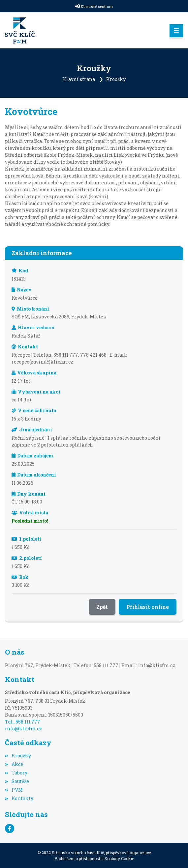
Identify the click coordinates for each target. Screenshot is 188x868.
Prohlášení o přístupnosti (78, 858)
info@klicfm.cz (23, 729)
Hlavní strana (79, 79)
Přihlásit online (148, 607)
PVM (14, 790)
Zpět (102, 607)
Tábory (16, 773)
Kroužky (116, 79)
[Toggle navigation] (176, 31)
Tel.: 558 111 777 (23, 722)
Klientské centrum (97, 6)
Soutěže (17, 781)
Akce (14, 764)
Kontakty (19, 798)
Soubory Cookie (119, 858)
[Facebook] (10, 828)
